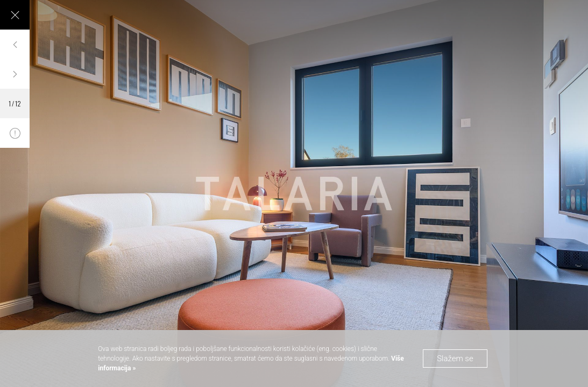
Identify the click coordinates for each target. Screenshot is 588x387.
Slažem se (455, 359)
